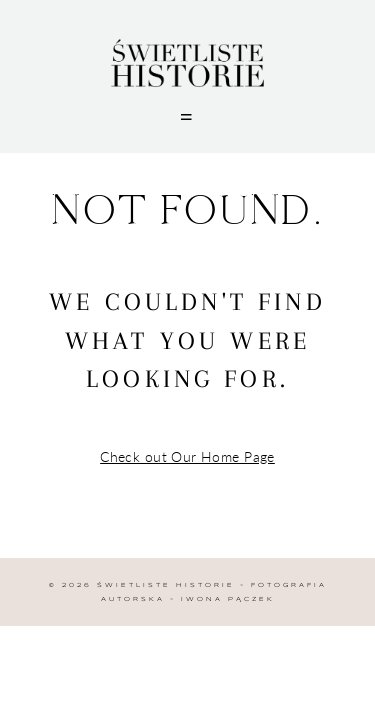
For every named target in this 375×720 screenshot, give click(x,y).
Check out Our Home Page (187, 456)
